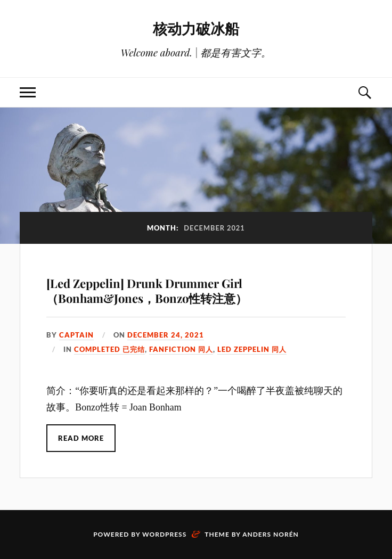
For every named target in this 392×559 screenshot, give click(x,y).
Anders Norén (271, 534)
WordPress (164, 534)
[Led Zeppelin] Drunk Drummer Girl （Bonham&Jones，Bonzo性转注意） (147, 291)
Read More (81, 438)
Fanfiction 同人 (181, 349)
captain (76, 335)
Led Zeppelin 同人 (252, 349)
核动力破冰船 (196, 28)
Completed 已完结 (109, 349)
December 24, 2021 (166, 335)
